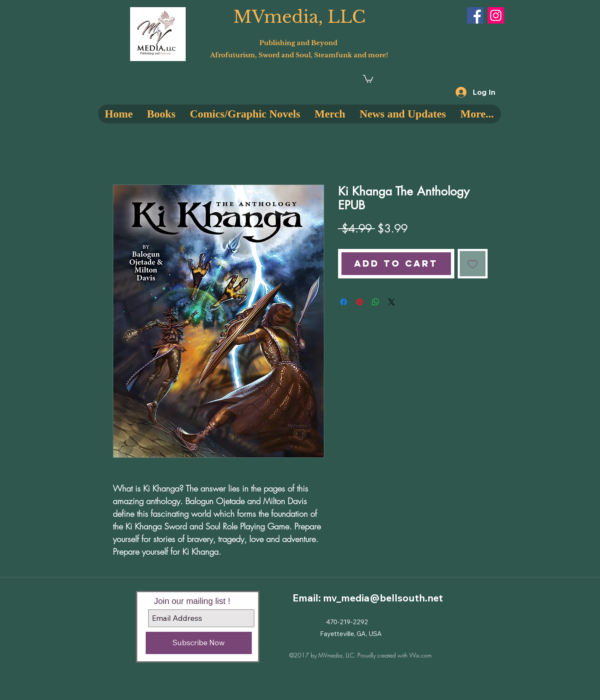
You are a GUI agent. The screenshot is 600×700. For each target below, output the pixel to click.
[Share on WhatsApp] (376, 302)
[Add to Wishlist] (473, 264)
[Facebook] (475, 15)
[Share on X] (392, 302)
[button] (368, 78)
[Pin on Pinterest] (360, 302)
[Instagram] (496, 15)
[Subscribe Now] (199, 643)
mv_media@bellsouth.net (383, 598)
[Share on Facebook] (344, 302)
